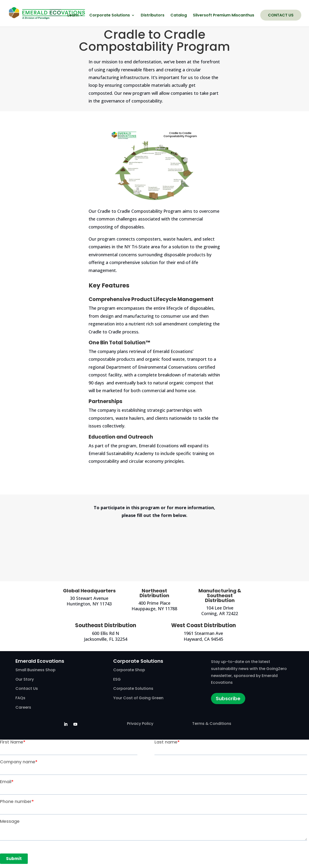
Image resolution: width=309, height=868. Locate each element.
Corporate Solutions (110, 16)
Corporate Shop (129, 670)
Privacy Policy (140, 724)
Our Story (25, 679)
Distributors (153, 16)
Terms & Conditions (212, 724)
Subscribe (228, 699)
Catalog (179, 16)
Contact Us (281, 15)
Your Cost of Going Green (138, 698)
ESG (117, 679)
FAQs (20, 698)
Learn (73, 16)
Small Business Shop (35, 670)
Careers (23, 707)
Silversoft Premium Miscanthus (224, 16)
